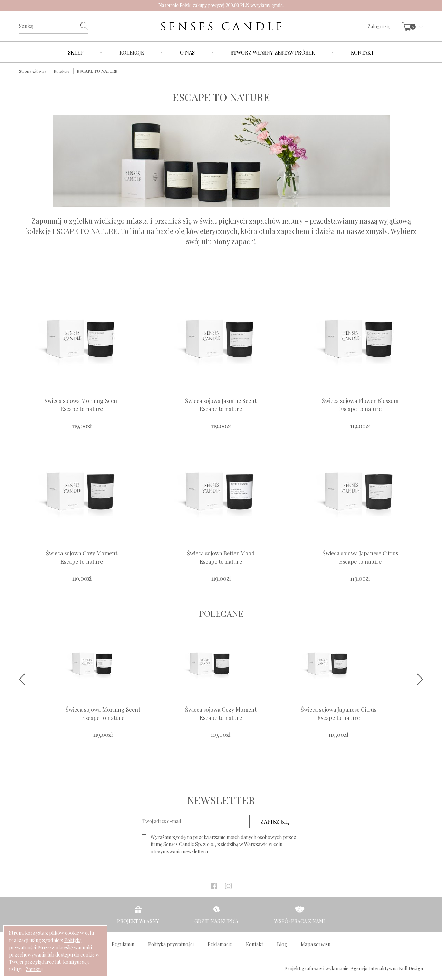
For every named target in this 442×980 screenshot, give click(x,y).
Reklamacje (220, 944)
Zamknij (34, 969)
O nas (187, 52)
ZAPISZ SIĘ (275, 821)
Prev (22, 679)
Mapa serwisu (316, 944)
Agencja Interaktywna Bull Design (387, 968)
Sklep (76, 52)
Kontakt (362, 52)
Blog (282, 944)
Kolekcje (132, 52)
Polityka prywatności (171, 944)
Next (420, 679)
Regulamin (123, 944)
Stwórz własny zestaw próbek (273, 52)
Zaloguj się (379, 26)
